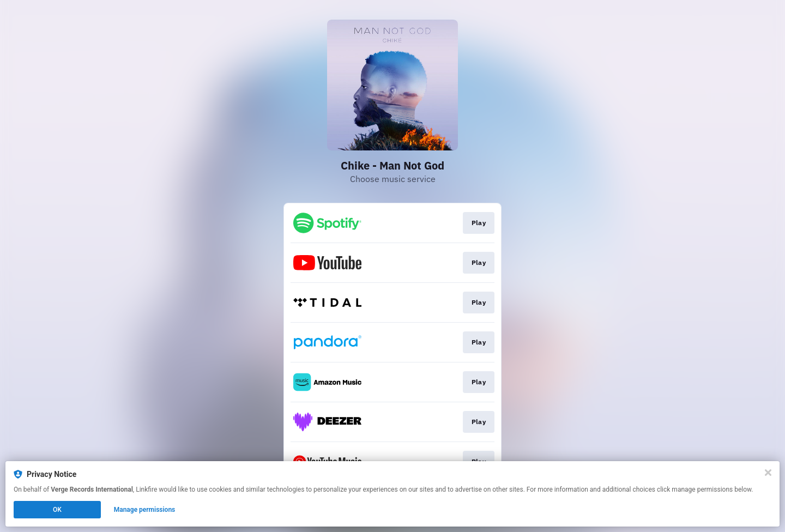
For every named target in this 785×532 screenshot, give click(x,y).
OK (57, 510)
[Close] (768, 473)
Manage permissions (145, 510)
